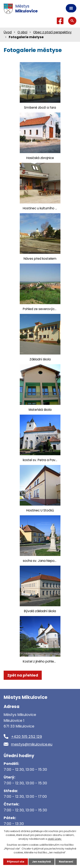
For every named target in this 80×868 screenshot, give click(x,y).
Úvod (8, 32)
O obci (22, 32)
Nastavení (66, 862)
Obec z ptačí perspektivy (52, 32)
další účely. (55, 839)
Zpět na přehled (23, 675)
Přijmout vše (16, 862)
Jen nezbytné (42, 862)
